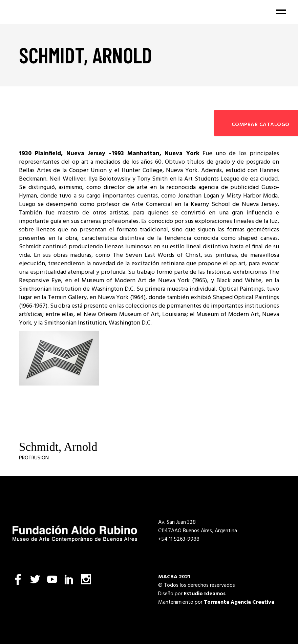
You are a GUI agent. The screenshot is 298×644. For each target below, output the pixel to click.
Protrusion (34, 458)
